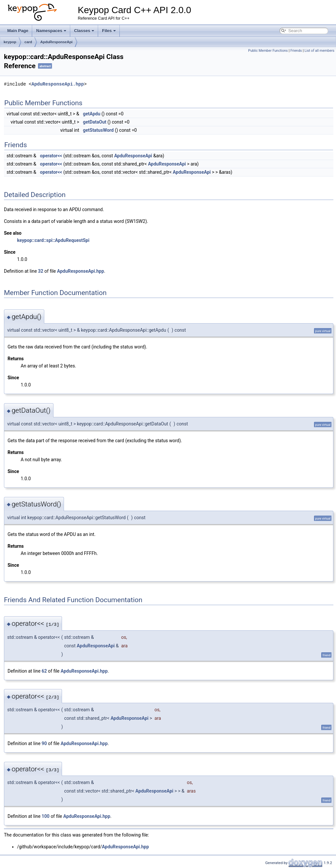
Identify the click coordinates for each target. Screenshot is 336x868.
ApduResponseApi (56, 42)
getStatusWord (98, 130)
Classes (84, 31)
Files (109, 31)
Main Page (18, 31)
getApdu (92, 114)
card (28, 42)
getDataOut (95, 122)
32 (41, 271)
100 (46, 816)
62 (44, 671)
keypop (10, 42)
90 (44, 743)
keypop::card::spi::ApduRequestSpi (53, 240)
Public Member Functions (268, 51)
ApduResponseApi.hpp (58, 84)
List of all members (319, 51)
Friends (296, 51)
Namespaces (51, 31)
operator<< (51, 156)
